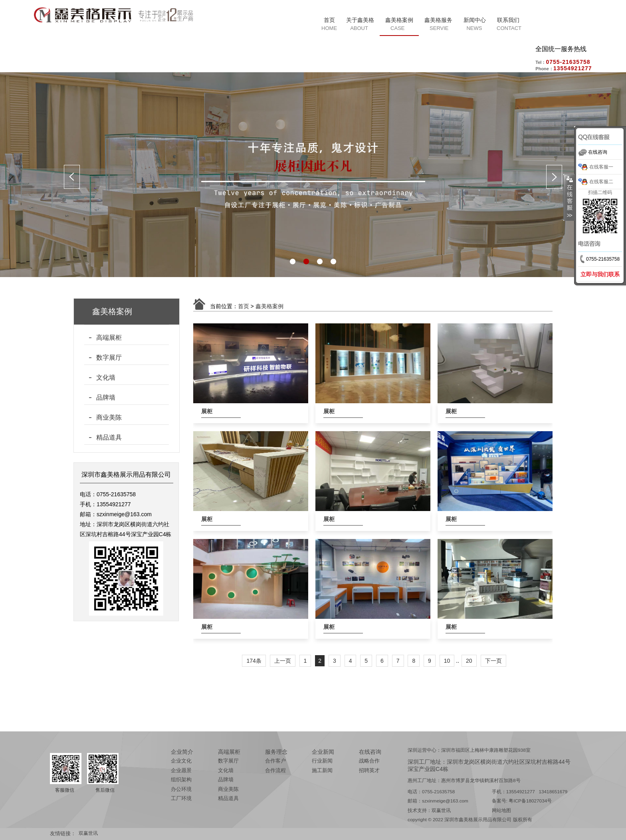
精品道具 (109, 437)
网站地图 (501, 810)
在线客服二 (601, 182)
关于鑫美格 (360, 20)
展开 (569, 198)
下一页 (493, 661)
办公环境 (181, 789)
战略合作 (369, 761)
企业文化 (181, 761)
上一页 (283, 661)
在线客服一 (601, 167)
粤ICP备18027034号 (530, 801)
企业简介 (182, 752)
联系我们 (508, 20)
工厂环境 (181, 798)
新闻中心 (475, 20)
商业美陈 (109, 417)
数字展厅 (109, 358)
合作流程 (275, 771)
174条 (254, 661)
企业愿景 (181, 771)
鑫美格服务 (438, 20)
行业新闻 (322, 761)
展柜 (207, 411)
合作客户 (275, 761)
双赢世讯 (441, 810)
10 (447, 661)
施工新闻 (322, 771)
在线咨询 (370, 752)
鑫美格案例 (399, 20)
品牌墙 (106, 397)
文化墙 (106, 377)
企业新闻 (323, 752)
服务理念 (276, 752)
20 (469, 661)
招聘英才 (369, 771)
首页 (329, 20)
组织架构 (181, 780)
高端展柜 (109, 338)
